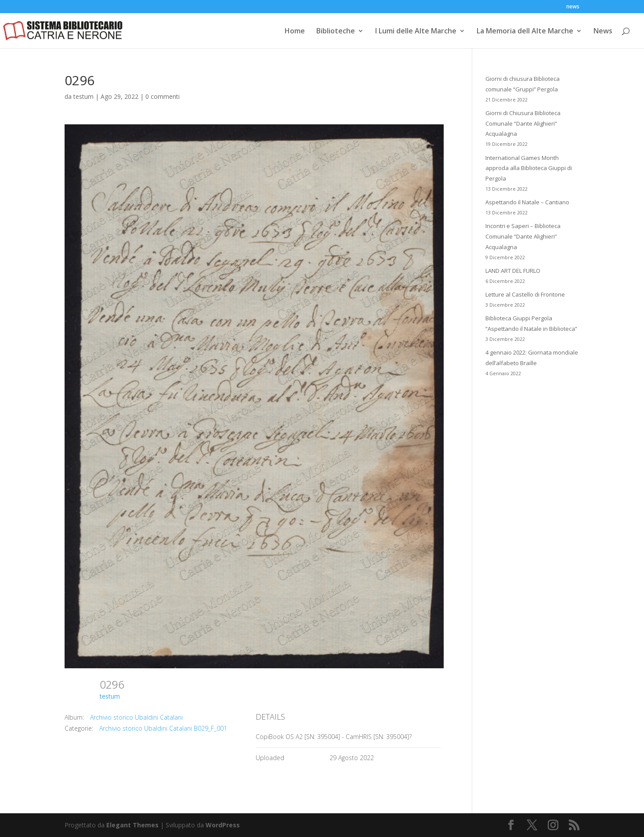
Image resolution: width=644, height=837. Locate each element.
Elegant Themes (132, 825)
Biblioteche (336, 32)
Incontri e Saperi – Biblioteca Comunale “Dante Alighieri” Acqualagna (523, 236)
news (573, 7)
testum (83, 96)
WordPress (223, 825)
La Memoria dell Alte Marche (525, 32)
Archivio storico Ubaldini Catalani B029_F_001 (163, 728)
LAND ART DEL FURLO (513, 271)
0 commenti (163, 96)
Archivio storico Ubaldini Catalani (136, 717)
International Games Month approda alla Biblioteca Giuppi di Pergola (529, 168)
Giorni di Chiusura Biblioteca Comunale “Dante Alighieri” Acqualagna (523, 123)
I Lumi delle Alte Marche (416, 32)
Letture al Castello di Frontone (525, 294)
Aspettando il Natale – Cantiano (527, 202)
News (603, 32)
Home (295, 32)
